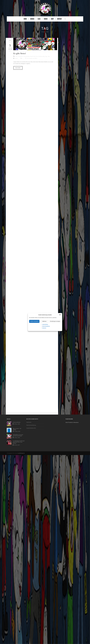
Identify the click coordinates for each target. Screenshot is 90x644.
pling (43, 56)
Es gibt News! (20, 53)
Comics (32, 19)
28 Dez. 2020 (17, 424)
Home (25, 19)
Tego (46, 56)
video (49, 56)
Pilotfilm (40, 56)
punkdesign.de (21, 453)
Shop (52, 19)
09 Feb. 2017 (17, 445)
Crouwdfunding (26, 56)
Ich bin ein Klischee (17, 422)
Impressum (44, 328)
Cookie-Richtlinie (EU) (31, 428)
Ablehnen (44, 321)
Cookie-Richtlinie (45, 324)
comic (16, 56)
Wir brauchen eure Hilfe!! (32, 58)
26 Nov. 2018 (17, 438)
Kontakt (59, 19)
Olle (37, 56)
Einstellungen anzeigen (55, 321)
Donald (31, 56)
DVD (34, 56)
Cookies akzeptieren (34, 321)
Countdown (20, 56)
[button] (60, 315)
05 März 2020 (17, 431)
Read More (18, 68)
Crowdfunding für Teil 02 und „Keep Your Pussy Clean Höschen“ (19, 442)
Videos (46, 19)
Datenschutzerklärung (46, 326)
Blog (39, 19)
